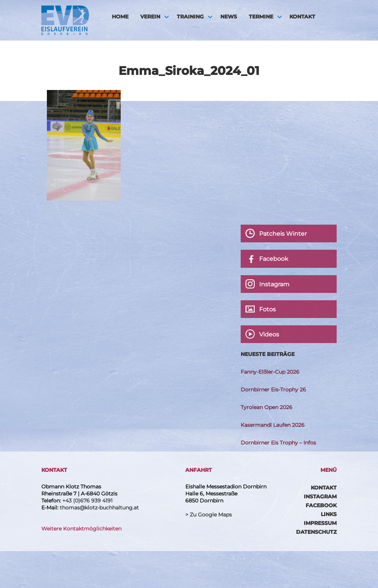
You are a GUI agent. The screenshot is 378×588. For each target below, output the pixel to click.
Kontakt (302, 17)
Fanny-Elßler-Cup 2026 (270, 372)
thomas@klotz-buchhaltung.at (99, 508)
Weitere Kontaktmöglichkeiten (81, 529)
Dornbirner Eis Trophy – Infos (278, 443)
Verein (150, 17)
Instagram (320, 497)
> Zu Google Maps (209, 515)
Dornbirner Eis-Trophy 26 (273, 390)
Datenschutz (316, 532)
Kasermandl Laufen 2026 (273, 425)
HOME (120, 17)
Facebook (321, 505)
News (229, 17)
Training (190, 17)
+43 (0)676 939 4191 (87, 501)
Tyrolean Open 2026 (267, 407)
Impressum (320, 523)
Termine (261, 17)
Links (329, 514)
